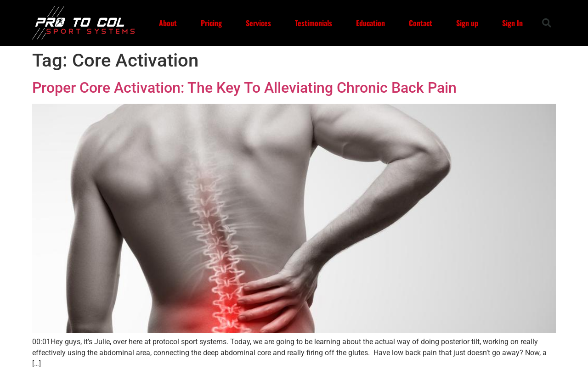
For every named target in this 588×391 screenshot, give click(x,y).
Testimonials (314, 23)
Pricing (211, 23)
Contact (421, 23)
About (168, 23)
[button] (547, 23)
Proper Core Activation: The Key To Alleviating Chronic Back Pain (244, 88)
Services (258, 23)
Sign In (512, 23)
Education (370, 23)
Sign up (467, 23)
